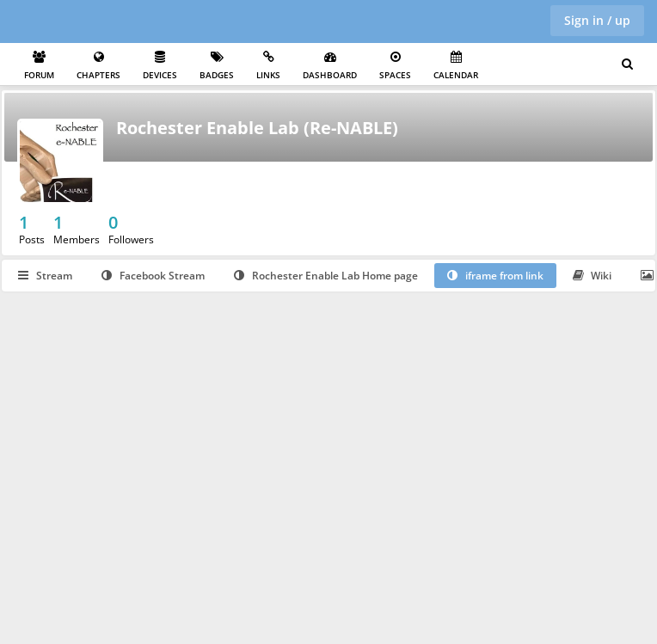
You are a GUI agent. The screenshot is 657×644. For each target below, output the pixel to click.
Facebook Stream (153, 276)
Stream (45, 276)
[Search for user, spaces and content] (627, 64)
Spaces (395, 66)
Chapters (98, 66)
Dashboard (330, 66)
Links (268, 66)
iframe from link (495, 276)
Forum (39, 66)
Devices (160, 66)
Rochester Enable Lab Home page (326, 276)
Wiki (592, 276)
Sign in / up (597, 20)
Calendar (456, 66)
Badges (217, 66)
